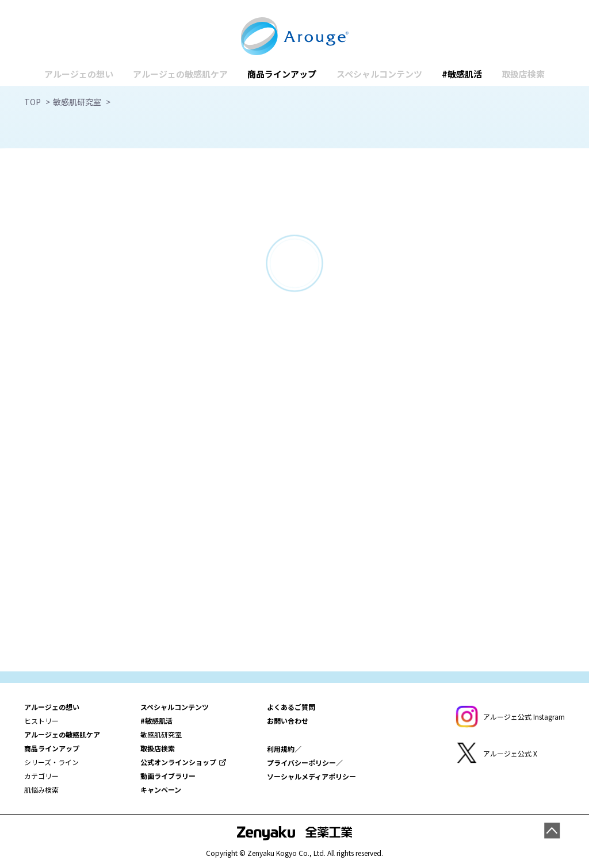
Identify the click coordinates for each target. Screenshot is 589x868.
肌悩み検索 (41, 790)
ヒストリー (41, 721)
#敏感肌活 (462, 74)
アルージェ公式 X (510, 753)
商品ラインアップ (282, 74)
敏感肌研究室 (161, 734)
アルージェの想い (79, 74)
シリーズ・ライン (51, 762)
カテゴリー (41, 776)
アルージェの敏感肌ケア (180, 74)
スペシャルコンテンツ (379, 74)
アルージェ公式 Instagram (524, 717)
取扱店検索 (523, 74)
